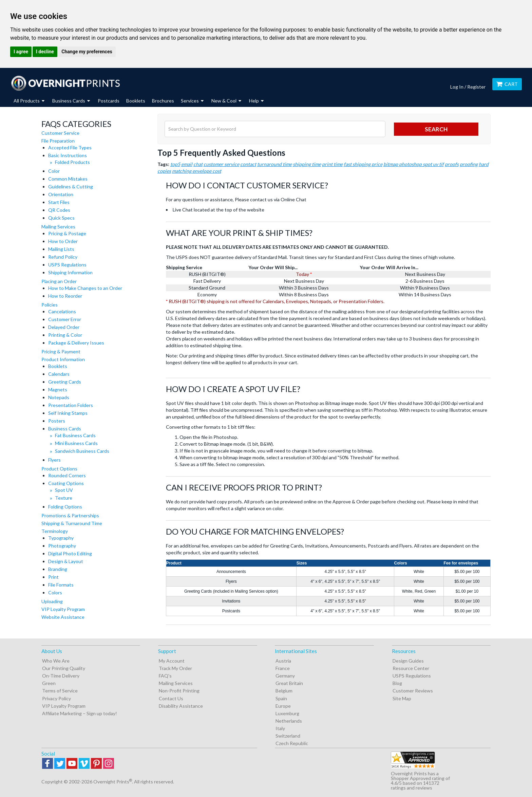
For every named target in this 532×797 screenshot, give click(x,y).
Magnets (58, 390)
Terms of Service (60, 691)
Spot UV (64, 490)
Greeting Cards (65, 382)
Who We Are (56, 661)
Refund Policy (63, 257)
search (436, 129)
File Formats (61, 585)
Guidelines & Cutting (71, 187)
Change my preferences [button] (87, 52)
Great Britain (289, 683)
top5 (175, 164)
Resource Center (411, 668)
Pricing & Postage (67, 233)
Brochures (163, 101)
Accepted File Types (70, 147)
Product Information (63, 359)
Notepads (59, 397)
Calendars (59, 374)
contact (248, 164)
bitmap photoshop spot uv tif (414, 164)
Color (54, 171)
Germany (285, 676)
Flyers (54, 460)
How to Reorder (65, 296)
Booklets (136, 101)
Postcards (109, 101)
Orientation (61, 194)
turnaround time (274, 164)
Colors (55, 592)
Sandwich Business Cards (82, 451)
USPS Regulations (67, 265)
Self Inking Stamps (68, 413)
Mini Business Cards (76, 443)
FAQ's (165, 676)
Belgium (284, 691)
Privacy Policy (56, 698)
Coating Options (66, 483)
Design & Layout (66, 561)
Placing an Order (59, 281)
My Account (172, 661)
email (187, 164)
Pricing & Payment (61, 351)
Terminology (55, 531)
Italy (280, 728)
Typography (61, 538)
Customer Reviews (413, 691)
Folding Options (65, 507)
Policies (50, 305)
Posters (57, 421)
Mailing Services (58, 227)
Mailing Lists (61, 249)
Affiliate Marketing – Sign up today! (80, 713)
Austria (283, 661)
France (283, 668)
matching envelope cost (197, 171)
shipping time (307, 164)
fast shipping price (363, 164)
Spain (281, 698)
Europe (283, 706)
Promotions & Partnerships (70, 515)
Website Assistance (63, 617)
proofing (469, 164)
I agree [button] (21, 52)
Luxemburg (287, 713)
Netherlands (289, 721)
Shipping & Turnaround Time (72, 523)
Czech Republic (292, 743)
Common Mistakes (68, 179)
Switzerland (288, 736)
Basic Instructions (68, 155)
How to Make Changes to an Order (85, 288)
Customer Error (65, 319)
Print (53, 577)
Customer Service (60, 133)
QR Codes (59, 210)
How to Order (63, 241)
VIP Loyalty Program (63, 609)
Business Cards (65, 429)
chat (198, 164)
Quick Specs (61, 218)
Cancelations (62, 311)
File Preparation (58, 141)
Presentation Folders (71, 405)
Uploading (52, 601)
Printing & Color (65, 335)
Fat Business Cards (75, 435)
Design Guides (408, 661)
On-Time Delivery (61, 676)
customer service (221, 164)
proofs (452, 164)
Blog (397, 683)
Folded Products (72, 162)
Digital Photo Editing (70, 553)
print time (332, 164)
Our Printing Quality (64, 668)
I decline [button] (45, 52)
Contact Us (171, 698)
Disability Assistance (181, 706)
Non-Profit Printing (179, 691)
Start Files (59, 202)
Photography (62, 546)
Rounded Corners (67, 475)
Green (49, 683)
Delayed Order (64, 327)
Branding (58, 569)
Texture (64, 498)
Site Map (402, 698)
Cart (507, 84)
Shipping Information (70, 272)
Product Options (59, 469)
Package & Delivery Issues (76, 343)
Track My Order (175, 668)
